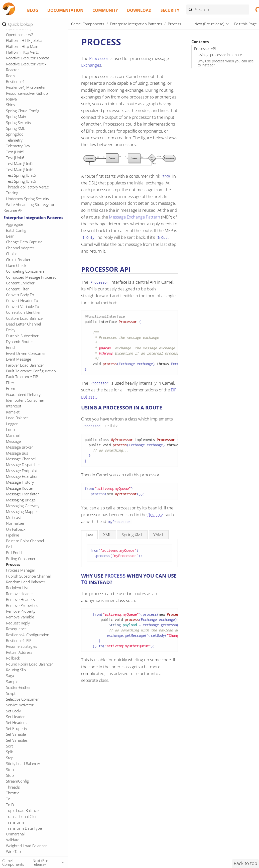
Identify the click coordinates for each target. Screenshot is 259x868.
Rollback (13, 658)
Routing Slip (16, 670)
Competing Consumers (25, 271)
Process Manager (21, 570)
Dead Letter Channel (23, 324)
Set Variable (16, 734)
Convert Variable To (23, 306)
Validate (13, 840)
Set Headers (16, 722)
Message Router (20, 488)
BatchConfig (16, 230)
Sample (12, 682)
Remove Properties (22, 605)
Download (139, 10)
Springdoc (15, 134)
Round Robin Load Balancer (30, 664)
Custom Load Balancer (25, 318)
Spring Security (19, 123)
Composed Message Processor (32, 277)
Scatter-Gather (18, 687)
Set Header (15, 717)
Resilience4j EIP (19, 640)
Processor (99, 58)
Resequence (16, 629)
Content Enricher (20, 283)
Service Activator (20, 705)
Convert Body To (20, 295)
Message (13, 441)
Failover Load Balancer (25, 365)
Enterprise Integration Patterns (33, 218)
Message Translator (23, 494)
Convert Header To (22, 300)
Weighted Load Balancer (26, 846)
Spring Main (16, 117)
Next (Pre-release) (209, 24)
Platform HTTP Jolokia (24, 40)
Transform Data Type (24, 828)
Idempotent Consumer (25, 400)
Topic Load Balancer (23, 810)
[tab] (89, 535)
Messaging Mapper (22, 511)
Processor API (205, 49)
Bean (10, 236)
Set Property (17, 728)
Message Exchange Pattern (135, 217)
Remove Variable (20, 617)
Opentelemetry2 (20, 35)
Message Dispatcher (23, 465)
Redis (11, 76)
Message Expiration (22, 476)
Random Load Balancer (26, 582)
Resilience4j (16, 81)
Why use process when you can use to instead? (226, 63)
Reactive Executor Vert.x (26, 64)
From (11, 388)
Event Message (19, 359)
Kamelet (13, 412)
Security (170, 10)
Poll (9, 547)
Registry (155, 515)
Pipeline (13, 535)
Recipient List (17, 588)
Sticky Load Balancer (23, 764)
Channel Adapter (20, 248)
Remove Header (20, 594)
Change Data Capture (24, 242)
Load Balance (17, 418)
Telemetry (14, 140)
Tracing (12, 193)
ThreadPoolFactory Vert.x (27, 187)
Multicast (14, 517)
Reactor (13, 70)
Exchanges (91, 65)
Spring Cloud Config (23, 111)
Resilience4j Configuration (28, 635)
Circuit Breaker (18, 260)
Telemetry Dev (18, 146)
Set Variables (17, 740)
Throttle (13, 793)
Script (11, 693)
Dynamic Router (20, 342)
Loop (10, 429)
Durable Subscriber (22, 336)
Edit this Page (245, 24)
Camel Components (88, 24)
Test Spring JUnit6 (21, 181)
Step (10, 758)
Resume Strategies (22, 646)
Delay (11, 330)
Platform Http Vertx (22, 52)
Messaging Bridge (21, 500)
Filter (10, 383)
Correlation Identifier (23, 312)
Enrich (11, 347)
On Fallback (16, 529)
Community (105, 10)
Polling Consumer (21, 559)
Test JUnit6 (15, 158)
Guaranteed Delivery (23, 394)
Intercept (14, 406)
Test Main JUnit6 (20, 169)
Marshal (13, 435)
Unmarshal (15, 834)
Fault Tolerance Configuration (31, 371)
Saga (10, 676)
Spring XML (16, 128)
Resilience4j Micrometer (26, 87)
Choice (12, 254)
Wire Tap (13, 851)
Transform (15, 822)
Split (10, 752)
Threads (13, 787)
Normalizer (15, 523)
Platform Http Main (22, 46)
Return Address (19, 652)
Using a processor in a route (220, 55)
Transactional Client (22, 816)
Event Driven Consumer (26, 353)
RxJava (11, 99)
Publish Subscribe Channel (28, 576)
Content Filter (17, 289)
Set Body (13, 711)
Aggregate (15, 224)
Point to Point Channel (25, 541)
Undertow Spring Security (28, 199)
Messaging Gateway (23, 506)
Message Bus (17, 453)
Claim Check (16, 265)
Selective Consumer (22, 699)
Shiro (10, 105)
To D (10, 805)
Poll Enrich (15, 553)
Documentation (65, 10)
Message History (20, 482)
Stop (10, 770)
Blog (33, 10)
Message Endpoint (22, 471)
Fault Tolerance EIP (22, 377)
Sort (10, 746)
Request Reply (18, 623)
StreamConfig (17, 781)
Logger (12, 424)
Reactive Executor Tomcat (28, 58)
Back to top (245, 863)
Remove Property (21, 611)
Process (13, 564)
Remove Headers (20, 599)
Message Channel (21, 459)
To (8, 799)
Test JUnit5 (15, 152)
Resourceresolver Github (27, 93)
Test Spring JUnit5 (21, 175)
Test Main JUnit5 (20, 163)
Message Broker (20, 447)
